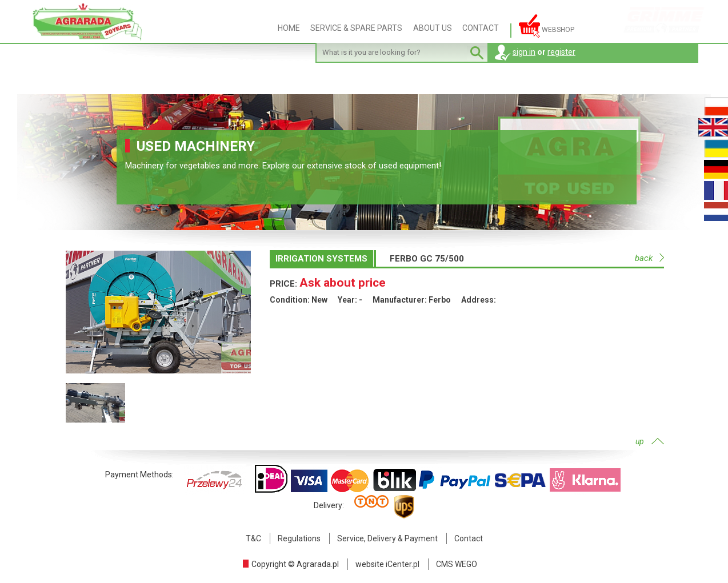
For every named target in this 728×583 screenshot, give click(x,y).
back (644, 258)
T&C (253, 538)
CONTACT (481, 28)
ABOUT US (433, 28)
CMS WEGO (457, 564)
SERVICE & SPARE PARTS (356, 28)
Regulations (299, 538)
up (640, 441)
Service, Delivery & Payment (387, 538)
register (561, 52)
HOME (289, 28)
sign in (524, 52)
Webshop (547, 26)
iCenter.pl (403, 564)
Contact (469, 538)
